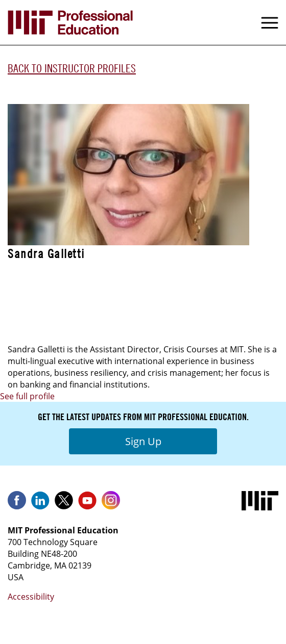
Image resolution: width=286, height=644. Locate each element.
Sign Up (143, 441)
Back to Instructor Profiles (72, 68)
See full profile (27, 396)
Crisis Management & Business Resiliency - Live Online (127, 322)
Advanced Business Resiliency (73, 290)
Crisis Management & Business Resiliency (98, 306)
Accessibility (31, 597)
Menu (270, 22)
